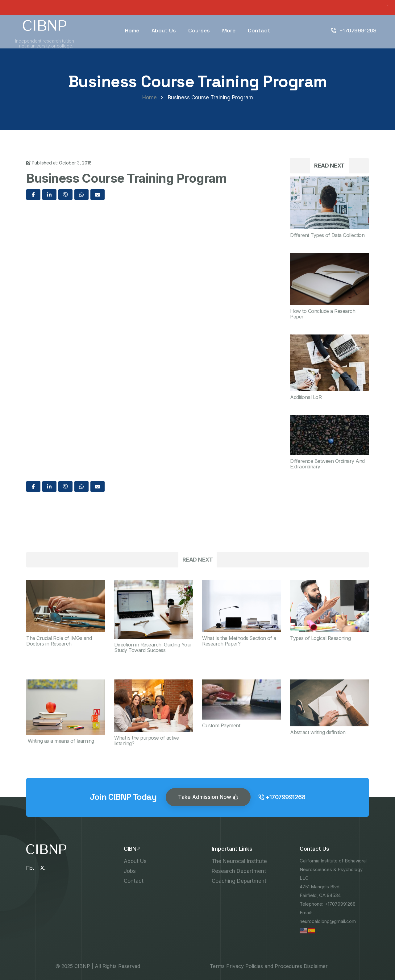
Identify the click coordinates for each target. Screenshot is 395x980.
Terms (217, 966)
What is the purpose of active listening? (147, 741)
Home (132, 30)
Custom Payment (221, 725)
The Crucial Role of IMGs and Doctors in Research (59, 641)
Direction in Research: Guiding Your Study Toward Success (153, 647)
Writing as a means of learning (60, 741)
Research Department (239, 871)
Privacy (235, 966)
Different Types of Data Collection (327, 235)
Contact (259, 30)
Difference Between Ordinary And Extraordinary (327, 464)
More (229, 30)
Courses (199, 30)
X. (43, 868)
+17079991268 (354, 31)
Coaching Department (239, 881)
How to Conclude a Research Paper (323, 314)
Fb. (30, 868)
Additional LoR (306, 397)
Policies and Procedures (274, 966)
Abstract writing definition (318, 732)
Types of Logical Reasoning (320, 638)
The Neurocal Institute (239, 861)
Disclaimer (316, 966)
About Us (164, 30)
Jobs (130, 871)
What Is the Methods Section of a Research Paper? (239, 641)
